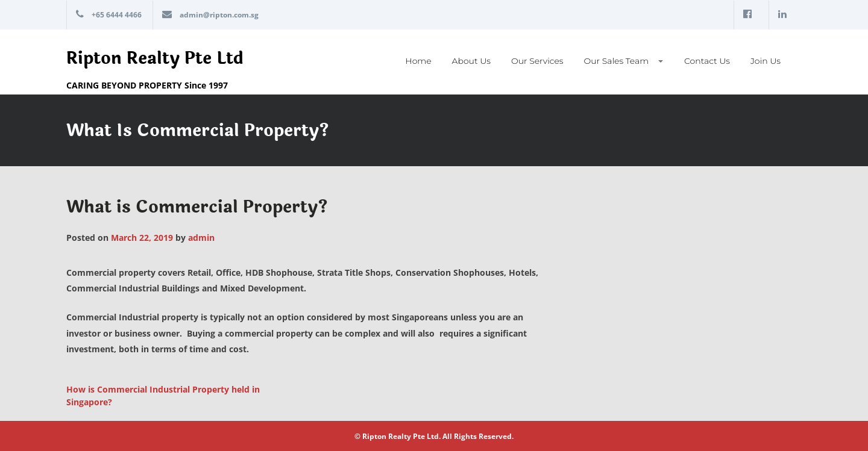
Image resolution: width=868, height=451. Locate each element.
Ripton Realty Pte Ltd (155, 58)
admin (201, 238)
